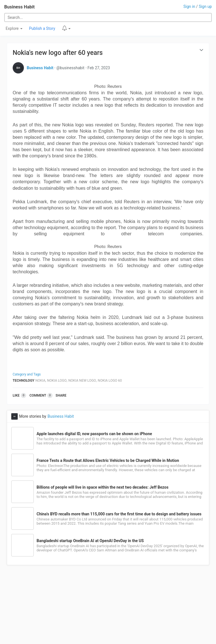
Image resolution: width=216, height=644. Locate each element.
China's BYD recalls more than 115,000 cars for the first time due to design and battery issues (119, 514)
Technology (23, 381)
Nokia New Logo (82, 381)
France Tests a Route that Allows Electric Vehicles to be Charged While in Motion (108, 460)
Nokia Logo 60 (110, 381)
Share (61, 395)
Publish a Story (42, 28)
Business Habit (19, 7)
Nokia (40, 381)
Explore (14, 28)
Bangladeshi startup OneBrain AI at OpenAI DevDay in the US (90, 541)
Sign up (205, 6)
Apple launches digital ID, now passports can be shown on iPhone (94, 434)
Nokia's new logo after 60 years (58, 53)
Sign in (189, 6)
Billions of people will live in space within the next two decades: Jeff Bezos (103, 487)
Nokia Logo (57, 381)
